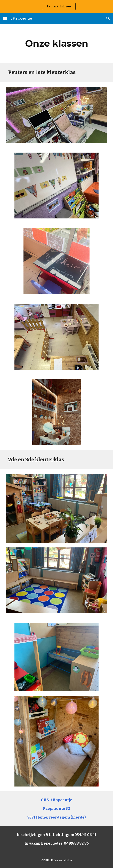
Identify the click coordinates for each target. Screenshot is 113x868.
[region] (57, 6)
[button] (5, 18)
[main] (57, 43)
